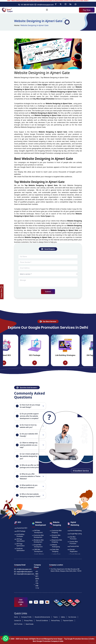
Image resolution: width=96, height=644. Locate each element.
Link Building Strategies (71, 355)
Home (17, 25)
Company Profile (26, 617)
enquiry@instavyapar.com (24, 574)
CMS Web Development (37, 550)
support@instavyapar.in (23, 572)
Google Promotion (37, 134)
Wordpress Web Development (38, 541)
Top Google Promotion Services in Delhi (79, 639)
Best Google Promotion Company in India (48, 641)
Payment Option (68, 621)
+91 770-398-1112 (36, 585)
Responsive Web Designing (56, 541)
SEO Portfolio (18, 624)
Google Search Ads (27, 167)
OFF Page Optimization (19, 545)
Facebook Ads (73, 547)
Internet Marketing (74, 531)
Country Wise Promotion (73, 542)
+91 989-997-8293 (26, 5)
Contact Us (18, 621)
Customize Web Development (38, 536)
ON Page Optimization (19, 540)
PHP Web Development (37, 531)
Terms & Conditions (42, 621)
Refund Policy (56, 621)
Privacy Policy (28, 621)
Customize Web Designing (56, 531)
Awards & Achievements (42, 617)
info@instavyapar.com (44, 5)
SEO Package (40, 355)
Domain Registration (72, 550)
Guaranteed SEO (21, 528)
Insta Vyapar (19, 132)
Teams (55, 617)
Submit (48, 292)
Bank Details (30, 624)
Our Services (72, 617)
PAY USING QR (21, 602)
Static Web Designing (54, 550)
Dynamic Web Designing (55, 536)
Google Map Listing (75, 534)
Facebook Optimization (19, 549)
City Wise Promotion (72, 538)
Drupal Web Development (37, 546)
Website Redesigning (55, 546)
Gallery (63, 617)
